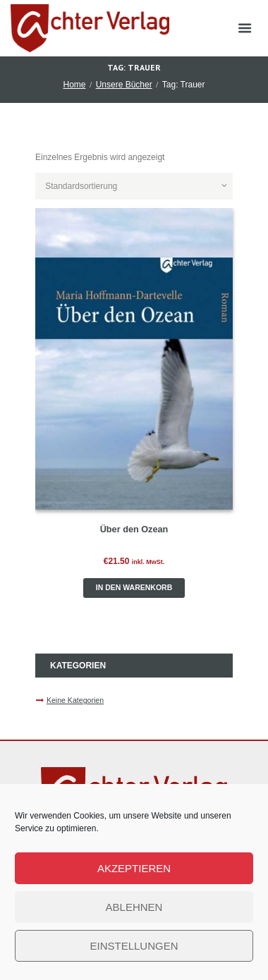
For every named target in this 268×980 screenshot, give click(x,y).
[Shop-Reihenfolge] (134, 186)
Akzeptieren (134, 868)
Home (74, 85)
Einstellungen (134, 946)
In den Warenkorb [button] (134, 587)
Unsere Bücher (124, 85)
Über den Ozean (134, 529)
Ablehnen (134, 907)
